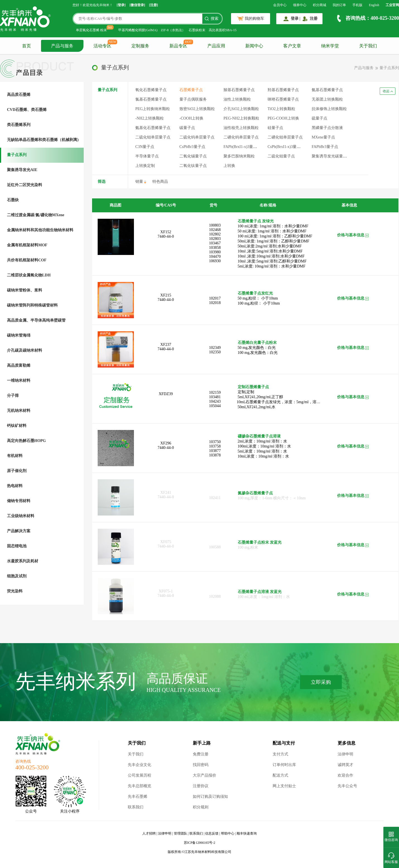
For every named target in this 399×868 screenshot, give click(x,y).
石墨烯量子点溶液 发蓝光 (260, 592)
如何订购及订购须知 (210, 797)
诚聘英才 (345, 765)
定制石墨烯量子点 (253, 387)
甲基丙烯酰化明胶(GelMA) (138, 30)
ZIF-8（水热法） (173, 30)
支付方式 (280, 754)
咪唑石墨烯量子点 (283, 99)
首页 (27, 46)
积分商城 (319, 5)
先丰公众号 (347, 786)
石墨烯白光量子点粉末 (257, 343)
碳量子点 (187, 128)
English (374, 5)
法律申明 (345, 754)
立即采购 (321, 682)
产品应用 (216, 46)
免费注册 (201, 754)
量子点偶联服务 (193, 99)
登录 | (296, 19)
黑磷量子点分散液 (327, 128)
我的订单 (339, 5)
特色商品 (160, 182)
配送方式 (280, 775)
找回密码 (201, 765)
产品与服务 (62, 46)
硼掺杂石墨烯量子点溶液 (259, 436)
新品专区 (178, 46)
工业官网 (392, 5)
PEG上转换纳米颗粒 (153, 109)
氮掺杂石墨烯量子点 (255, 493)
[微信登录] (137, 5)
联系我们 (136, 807)
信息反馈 (212, 833)
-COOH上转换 (191, 118)
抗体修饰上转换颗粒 (329, 109)
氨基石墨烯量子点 (327, 90)
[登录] (121, 5)
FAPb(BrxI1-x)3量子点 (242, 147)
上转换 (229, 166)
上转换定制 (145, 166)
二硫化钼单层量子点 (153, 137)
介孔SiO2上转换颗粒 (241, 109)
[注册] (153, 5)
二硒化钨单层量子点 (241, 137)
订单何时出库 (284, 765)
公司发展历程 (140, 775)
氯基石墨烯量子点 (151, 99)
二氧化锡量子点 (193, 156)
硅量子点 (275, 128)
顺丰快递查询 (247, 833)
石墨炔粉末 (197, 30)
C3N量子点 (145, 147)
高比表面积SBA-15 (223, 30)
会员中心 (280, 5)
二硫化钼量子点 (281, 156)
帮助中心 (228, 833)
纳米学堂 (330, 46)
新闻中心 (254, 46)
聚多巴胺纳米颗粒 (239, 156)
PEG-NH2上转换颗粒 (241, 118)
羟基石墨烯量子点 (283, 90)
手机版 (357, 5)
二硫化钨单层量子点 (197, 137)
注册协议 (201, 786)
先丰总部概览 (140, 786)
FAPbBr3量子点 (325, 147)
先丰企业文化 (140, 765)
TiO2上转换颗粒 (281, 109)
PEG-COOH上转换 (283, 118)
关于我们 (368, 46)
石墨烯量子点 (191, 90)
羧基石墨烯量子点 (239, 90)
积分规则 (201, 807)
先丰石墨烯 (138, 797)
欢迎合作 (345, 775)
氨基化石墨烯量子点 (153, 128)
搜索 (215, 19)
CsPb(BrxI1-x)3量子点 (286, 147)
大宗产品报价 (205, 775)
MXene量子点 (323, 137)
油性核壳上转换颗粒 (241, 128)
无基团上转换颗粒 (327, 99)
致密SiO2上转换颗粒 (197, 109)
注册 (314, 19)
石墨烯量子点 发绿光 (256, 221)
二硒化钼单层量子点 (285, 137)
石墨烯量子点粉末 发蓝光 (260, 542)
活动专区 (102, 46)
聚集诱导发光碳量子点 (331, 156)
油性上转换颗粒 (237, 99)
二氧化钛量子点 (193, 166)
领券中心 (300, 5)
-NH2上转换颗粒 (150, 118)
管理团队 (181, 833)
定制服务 (140, 46)
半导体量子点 (147, 156)
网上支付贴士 (284, 786)
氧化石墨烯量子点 (151, 90)
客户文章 (292, 46)
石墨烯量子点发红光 (255, 293)
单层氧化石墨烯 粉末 (91, 30)
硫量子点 (319, 118)
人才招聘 (149, 833)
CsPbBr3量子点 (192, 147)
